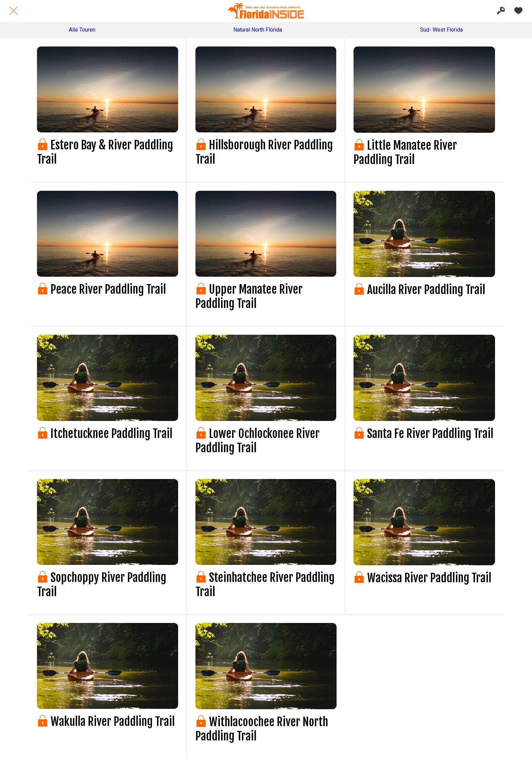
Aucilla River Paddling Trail (419, 290)
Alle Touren (82, 30)
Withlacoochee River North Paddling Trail (262, 729)
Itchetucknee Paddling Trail (105, 434)
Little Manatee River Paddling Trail (405, 152)
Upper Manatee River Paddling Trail (249, 296)
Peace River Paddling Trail (101, 289)
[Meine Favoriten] (518, 11)
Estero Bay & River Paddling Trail (105, 152)
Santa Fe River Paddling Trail (423, 434)
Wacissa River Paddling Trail (422, 578)
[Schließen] (14, 11)
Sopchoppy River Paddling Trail (102, 585)
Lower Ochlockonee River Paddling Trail (258, 441)
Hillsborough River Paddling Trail (264, 152)
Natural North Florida (258, 30)
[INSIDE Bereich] (501, 11)
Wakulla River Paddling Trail (106, 721)
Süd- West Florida (441, 30)
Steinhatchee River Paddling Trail (265, 585)
